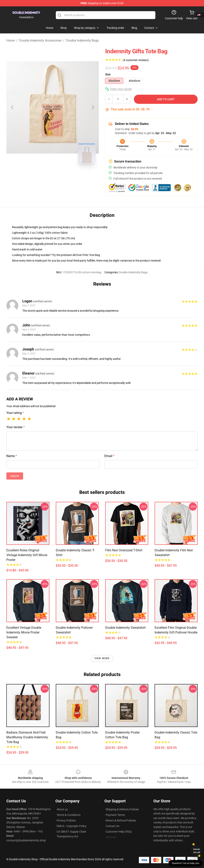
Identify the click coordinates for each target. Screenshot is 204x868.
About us (62, 809)
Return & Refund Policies (121, 820)
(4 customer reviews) (136, 60)
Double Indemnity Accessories (40, 40)
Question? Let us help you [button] (185, 863)
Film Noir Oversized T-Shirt (124, 550)
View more (102, 658)
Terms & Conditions (69, 815)
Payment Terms (115, 815)
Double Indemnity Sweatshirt (125, 628)
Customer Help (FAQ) (119, 832)
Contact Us (112, 826)
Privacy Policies (66, 820)
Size (108, 74)
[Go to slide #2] (63, 176)
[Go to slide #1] (42, 176)
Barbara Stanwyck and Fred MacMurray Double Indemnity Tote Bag (27, 737)
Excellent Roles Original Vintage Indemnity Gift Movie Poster (27, 555)
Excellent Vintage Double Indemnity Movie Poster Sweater (24, 632)
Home (11, 40)
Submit (15, 476)
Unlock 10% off (197, 851)
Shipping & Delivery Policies (122, 809)
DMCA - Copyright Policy (72, 826)
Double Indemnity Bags (82, 40)
